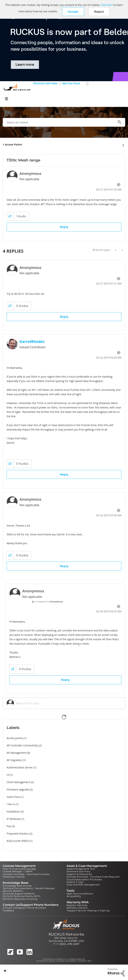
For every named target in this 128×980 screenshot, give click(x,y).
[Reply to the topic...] (69, 703)
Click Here (107, 5)
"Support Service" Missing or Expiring (88, 910)
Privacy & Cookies (57, 961)
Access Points (13, 144)
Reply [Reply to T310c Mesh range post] (64, 227)
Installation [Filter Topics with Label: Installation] (13, 811)
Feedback (8, 910)
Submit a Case (75, 882)
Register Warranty (77, 905)
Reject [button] (99, 12)
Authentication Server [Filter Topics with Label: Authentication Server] (20, 767)
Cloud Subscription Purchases (84, 879)
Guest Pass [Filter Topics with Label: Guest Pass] (13, 797)
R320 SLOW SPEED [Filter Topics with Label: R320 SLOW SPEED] (18, 841)
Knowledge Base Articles (17, 886)
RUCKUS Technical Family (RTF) (22, 896)
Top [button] (5, 971)
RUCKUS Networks (66, 934)
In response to (49, 602)
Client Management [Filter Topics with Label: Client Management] (18, 782)
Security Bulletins (13, 891)
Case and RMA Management (83, 885)
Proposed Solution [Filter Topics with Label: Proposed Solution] (18, 834)
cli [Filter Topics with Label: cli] (8, 775)
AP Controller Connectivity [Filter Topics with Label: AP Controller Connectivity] (22, 745)
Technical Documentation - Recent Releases (29, 888)
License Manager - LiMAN (18, 871)
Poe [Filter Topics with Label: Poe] (9, 826)
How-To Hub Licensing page (19, 869)
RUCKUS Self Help (45, 83)
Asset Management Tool (81, 869)
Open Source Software (80, 894)
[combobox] (64, 122)
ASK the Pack (71, 83)
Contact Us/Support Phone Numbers (25, 908)
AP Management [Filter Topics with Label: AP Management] (17, 753)
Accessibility (74, 896)
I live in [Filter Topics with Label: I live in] (11, 804)
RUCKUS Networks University (20, 899)
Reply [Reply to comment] (64, 317)
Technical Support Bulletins (19, 894)
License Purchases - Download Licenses (26, 874)
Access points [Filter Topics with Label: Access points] (15, 738)
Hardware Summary (78, 871)
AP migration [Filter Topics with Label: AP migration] (14, 760)
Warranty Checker (77, 908)
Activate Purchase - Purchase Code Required (93, 877)
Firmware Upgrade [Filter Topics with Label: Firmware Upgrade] (18, 789)
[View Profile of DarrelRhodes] (32, 342)
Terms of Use (42, 961)
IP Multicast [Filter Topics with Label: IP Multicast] (14, 819)
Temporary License (14, 877)
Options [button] (123, 145)
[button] (73, 12)
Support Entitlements (79, 874)
